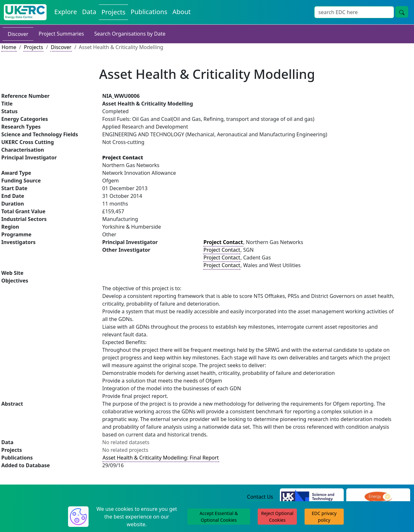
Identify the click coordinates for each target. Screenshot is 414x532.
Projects (33, 47)
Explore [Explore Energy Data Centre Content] (65, 12)
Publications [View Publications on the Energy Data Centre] (149, 12)
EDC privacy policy (324, 517)
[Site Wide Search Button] (402, 12)
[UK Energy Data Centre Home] (25, 12)
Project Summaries (61, 34)
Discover (18, 34)
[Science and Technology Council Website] (312, 497)
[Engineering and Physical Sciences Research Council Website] (378, 497)
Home (9, 47)
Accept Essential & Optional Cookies (219, 517)
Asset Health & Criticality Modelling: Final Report (161, 458)
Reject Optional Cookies (277, 517)
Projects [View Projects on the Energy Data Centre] (113, 12)
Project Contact (222, 250)
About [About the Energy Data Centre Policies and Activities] (181, 12)
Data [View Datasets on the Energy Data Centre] (89, 12)
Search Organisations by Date (130, 34)
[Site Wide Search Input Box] (354, 12)
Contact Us (260, 497)
